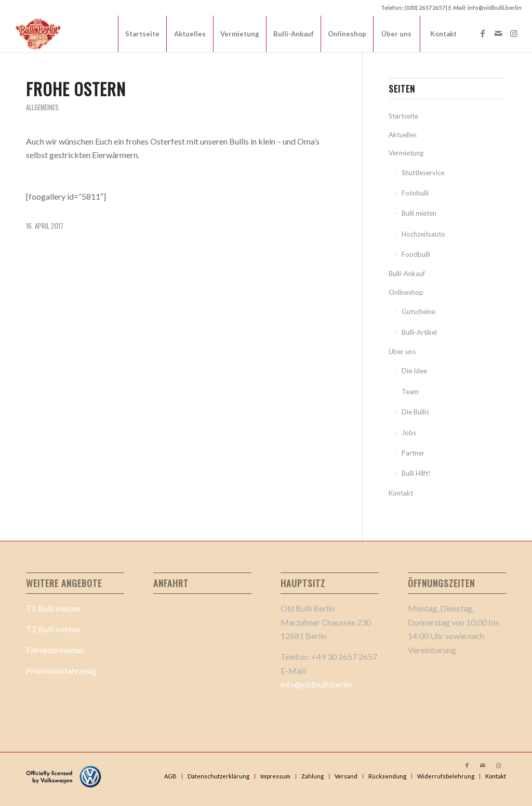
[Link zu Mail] (498, 33)
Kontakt (401, 493)
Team (410, 392)
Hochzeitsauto (423, 234)
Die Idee (414, 371)
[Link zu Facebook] (483, 33)
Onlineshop (406, 292)
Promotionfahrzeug (61, 671)
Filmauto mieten (55, 650)
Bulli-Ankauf (407, 274)
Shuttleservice (423, 173)
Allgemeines (42, 107)
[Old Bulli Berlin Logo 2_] (39, 34)
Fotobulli (415, 193)
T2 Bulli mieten (53, 629)
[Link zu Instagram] (514, 33)
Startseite (403, 116)
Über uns (402, 352)
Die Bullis (415, 412)
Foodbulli (416, 254)
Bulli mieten (419, 213)
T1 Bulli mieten (53, 608)
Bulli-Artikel (419, 332)
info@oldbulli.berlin (316, 684)
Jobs (409, 433)
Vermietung (406, 153)
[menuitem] (142, 34)
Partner (413, 453)
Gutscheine (418, 311)
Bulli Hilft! (416, 473)
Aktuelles (403, 135)
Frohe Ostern (76, 89)
